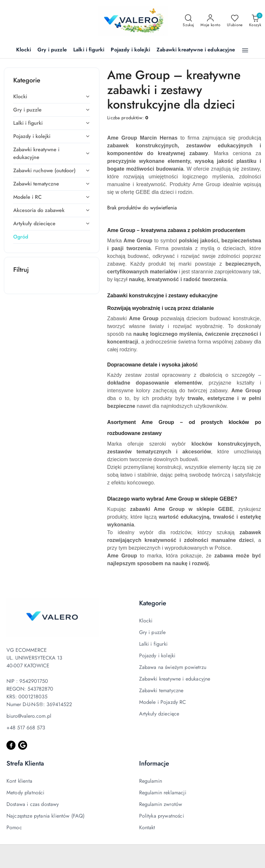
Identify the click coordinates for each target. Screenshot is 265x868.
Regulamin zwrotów (161, 804)
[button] (245, 50)
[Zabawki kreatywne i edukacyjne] (196, 50)
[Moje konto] (210, 21)
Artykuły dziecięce (159, 714)
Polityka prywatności (162, 816)
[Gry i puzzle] (52, 50)
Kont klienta (19, 781)
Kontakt (147, 827)
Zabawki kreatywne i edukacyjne (175, 679)
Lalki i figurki (153, 644)
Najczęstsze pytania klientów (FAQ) (46, 816)
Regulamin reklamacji (163, 793)
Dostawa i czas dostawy (33, 804)
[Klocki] (24, 50)
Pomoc (14, 827)
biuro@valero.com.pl (29, 716)
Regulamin (151, 781)
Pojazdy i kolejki (157, 656)
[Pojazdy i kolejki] (130, 50)
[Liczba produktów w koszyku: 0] (255, 21)
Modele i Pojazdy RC (163, 702)
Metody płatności (25, 793)
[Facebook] (11, 745)
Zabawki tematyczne (161, 690)
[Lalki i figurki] (89, 50)
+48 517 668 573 (26, 728)
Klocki (146, 621)
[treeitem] (52, 97)
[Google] (23, 745)
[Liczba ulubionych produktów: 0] (235, 21)
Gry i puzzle (153, 632)
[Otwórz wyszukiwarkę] (188, 21)
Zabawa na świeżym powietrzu (173, 667)
